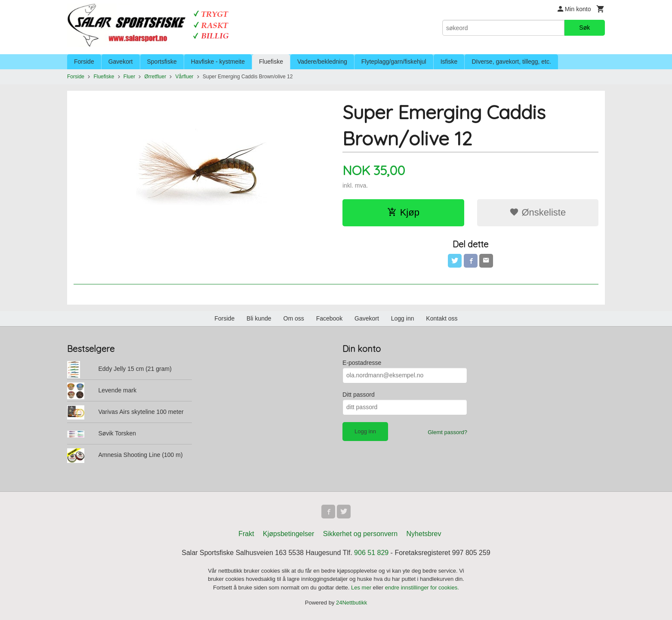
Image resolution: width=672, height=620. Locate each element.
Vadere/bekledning (322, 62)
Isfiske (449, 62)
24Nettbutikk (351, 603)
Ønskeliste (538, 212)
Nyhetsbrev (424, 534)
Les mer (362, 588)
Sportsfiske (162, 62)
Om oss (294, 318)
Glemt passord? (447, 432)
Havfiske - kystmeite (218, 62)
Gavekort (121, 62)
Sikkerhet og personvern (360, 534)
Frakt (246, 534)
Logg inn (403, 318)
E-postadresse (362, 363)
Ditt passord (359, 395)
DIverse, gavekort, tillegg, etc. (511, 62)
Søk (584, 28)
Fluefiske (271, 62)
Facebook (329, 318)
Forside (84, 62)
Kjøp (403, 212)
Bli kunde (259, 318)
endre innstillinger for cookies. (422, 588)
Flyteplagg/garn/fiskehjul (394, 62)
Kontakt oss (442, 318)
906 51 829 (371, 553)
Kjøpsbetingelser (288, 534)
